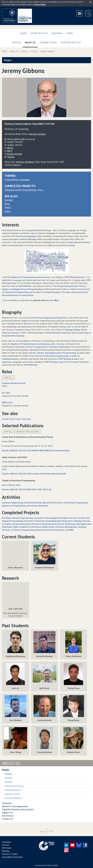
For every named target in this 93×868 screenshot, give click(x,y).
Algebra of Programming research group (30, 277)
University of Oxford (45, 865)
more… (41, 190)
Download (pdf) (62, 450)
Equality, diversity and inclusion (18, 809)
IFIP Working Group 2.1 (76, 277)
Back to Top (46, 830)
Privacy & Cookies (10, 854)
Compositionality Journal (14, 383)
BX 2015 (6, 393)
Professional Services (14, 786)
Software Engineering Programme (51, 318)
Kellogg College (73, 330)
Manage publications (28, 431)
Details (6, 450)
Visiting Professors (13, 790)
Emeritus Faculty (12, 794)
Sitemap (6, 851)
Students (9, 782)
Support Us (8, 813)
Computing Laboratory (16, 327)
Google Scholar (14, 154)
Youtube (9, 200)
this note (50, 300)
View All (8, 378)
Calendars (6, 842)
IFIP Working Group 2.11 (56, 362)
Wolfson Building (25, 162)
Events (17, 42)
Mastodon (26, 419)
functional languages (26, 236)
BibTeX (14, 450)
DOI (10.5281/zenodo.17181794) (35, 474)
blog (73, 245)
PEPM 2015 (7, 403)
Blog (7, 204)
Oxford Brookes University (58, 333)
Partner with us (71, 42)
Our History (8, 816)
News (70, 33)
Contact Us (8, 819)
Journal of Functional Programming (52, 356)
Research (57, 33)
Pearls (8, 207)
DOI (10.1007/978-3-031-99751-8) (35, 489)
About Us (31, 42)
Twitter (11, 157)
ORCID (10, 148)
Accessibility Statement (12, 857)
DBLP (9, 151)
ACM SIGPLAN (25, 286)
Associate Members (13, 798)
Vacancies (7, 803)
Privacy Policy (40, 4)
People (24, 51)
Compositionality (10, 359)
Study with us (39, 33)
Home (23, 33)
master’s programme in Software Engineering (48, 347)
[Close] (90, 2)
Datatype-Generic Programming (20, 190)
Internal (6, 845)
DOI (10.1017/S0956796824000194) (36, 450)
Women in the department (15, 806)
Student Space (48, 42)
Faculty (34, 51)
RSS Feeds (7, 848)
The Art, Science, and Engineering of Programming (52, 353)
